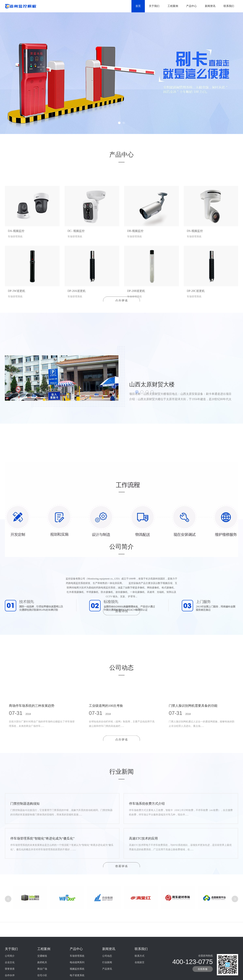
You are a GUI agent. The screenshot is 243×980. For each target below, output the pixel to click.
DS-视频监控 (195, 254)
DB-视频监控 (135, 254)
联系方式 (140, 976)
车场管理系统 (77, 976)
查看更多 (121, 866)
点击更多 (121, 301)
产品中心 (191, 6)
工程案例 (173, 6)
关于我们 (154, 6)
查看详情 (121, 626)
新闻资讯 (210, 6)
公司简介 (10, 976)
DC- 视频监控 (76, 254)
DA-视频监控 (16, 254)
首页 (138, 6)
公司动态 (107, 976)
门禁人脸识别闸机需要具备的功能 (193, 723)
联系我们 (229, 6)
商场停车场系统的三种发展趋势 (32, 723)
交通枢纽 (42, 976)
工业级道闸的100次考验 (106, 723)
